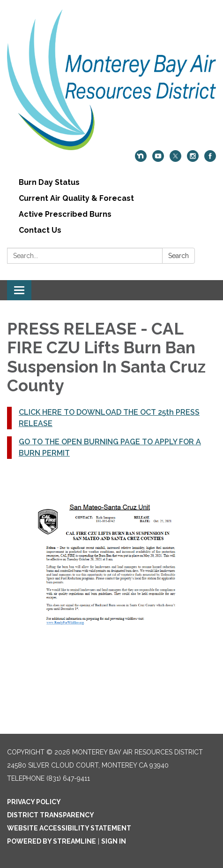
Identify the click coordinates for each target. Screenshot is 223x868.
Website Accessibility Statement (69, 828)
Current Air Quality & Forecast (76, 198)
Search (178, 256)
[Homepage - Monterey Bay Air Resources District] (111, 80)
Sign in (114, 841)
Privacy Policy (34, 802)
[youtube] (158, 159)
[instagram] (193, 159)
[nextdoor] (141, 159)
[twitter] (175, 159)
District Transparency (51, 815)
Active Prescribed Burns (65, 214)
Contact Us (40, 230)
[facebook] (210, 159)
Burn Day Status (49, 182)
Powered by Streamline (52, 841)
